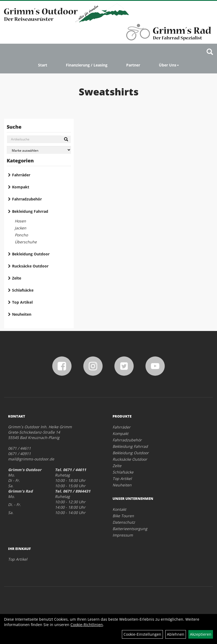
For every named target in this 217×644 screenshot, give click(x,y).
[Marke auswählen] (39, 150)
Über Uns (169, 65)
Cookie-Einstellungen (142, 634)
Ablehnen (176, 634)
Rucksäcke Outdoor (30, 266)
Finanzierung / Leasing (87, 65)
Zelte (17, 278)
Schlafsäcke (23, 290)
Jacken (20, 228)
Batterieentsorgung (130, 529)
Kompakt (21, 187)
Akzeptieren (201, 634)
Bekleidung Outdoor (31, 254)
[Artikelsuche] (210, 52)
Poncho (21, 235)
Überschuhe (26, 242)
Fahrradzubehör (27, 199)
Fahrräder (21, 175)
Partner (133, 65)
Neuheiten (22, 314)
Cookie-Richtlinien (87, 625)
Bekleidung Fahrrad (30, 211)
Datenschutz (124, 522)
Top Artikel (22, 302)
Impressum (123, 535)
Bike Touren (123, 516)
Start (43, 65)
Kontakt (119, 509)
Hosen (20, 221)
